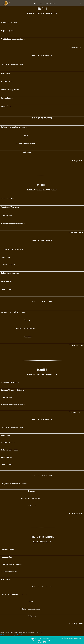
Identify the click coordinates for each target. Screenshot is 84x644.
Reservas (52, 3)
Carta (40, 3)
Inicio (35, 3)
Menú (46, 3)
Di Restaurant (68, 638)
